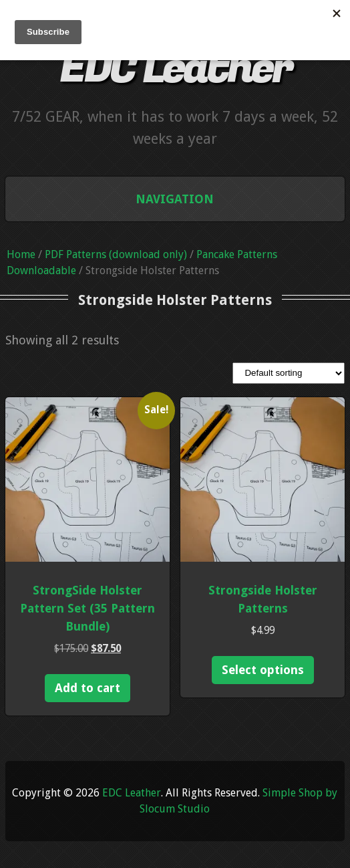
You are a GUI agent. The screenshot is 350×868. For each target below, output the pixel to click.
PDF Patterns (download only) (116, 254)
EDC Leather (175, 69)
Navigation (175, 199)
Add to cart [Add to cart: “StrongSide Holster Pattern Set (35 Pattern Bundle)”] (87, 688)
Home (21, 254)
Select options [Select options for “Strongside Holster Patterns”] (263, 670)
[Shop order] (289, 373)
